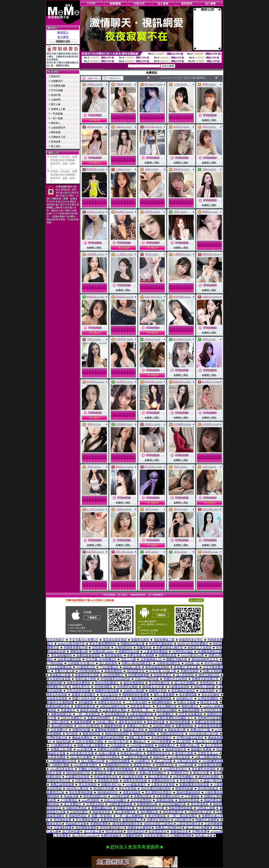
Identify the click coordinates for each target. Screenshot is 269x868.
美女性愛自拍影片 (112, 828)
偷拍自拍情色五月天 (205, 659)
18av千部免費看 (161, 742)
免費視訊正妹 (55, 792)
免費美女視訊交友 (110, 702)
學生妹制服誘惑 (61, 655)
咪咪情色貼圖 (184, 789)
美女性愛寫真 (157, 816)
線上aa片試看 (163, 761)
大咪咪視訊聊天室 (168, 663)
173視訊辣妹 (55, 663)
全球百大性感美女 (108, 757)
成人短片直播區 (185, 683)
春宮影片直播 (184, 753)
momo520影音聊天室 (71, 644)
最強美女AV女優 (153, 687)
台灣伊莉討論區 (183, 652)
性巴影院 (72, 734)
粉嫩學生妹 (144, 648)
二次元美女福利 (137, 702)
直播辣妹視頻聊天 (107, 730)
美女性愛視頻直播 (81, 792)
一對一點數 (57, 118)
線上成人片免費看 (198, 828)
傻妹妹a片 (140, 742)
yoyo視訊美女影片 (175, 769)
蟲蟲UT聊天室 (213, 781)
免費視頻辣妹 (184, 726)
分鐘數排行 (57, 81)
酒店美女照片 (142, 765)
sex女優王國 (85, 749)
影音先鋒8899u (189, 781)
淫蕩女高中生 (81, 687)
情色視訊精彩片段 (95, 796)
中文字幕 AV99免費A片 (101, 659)
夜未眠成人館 (103, 773)
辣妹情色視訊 (78, 816)
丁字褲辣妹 (192, 796)
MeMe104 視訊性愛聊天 (193, 644)
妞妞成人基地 (132, 667)
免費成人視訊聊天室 (169, 828)
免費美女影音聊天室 (205, 679)
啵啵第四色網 (113, 726)
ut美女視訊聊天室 (142, 714)
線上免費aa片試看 (93, 761)
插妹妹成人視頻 (133, 730)
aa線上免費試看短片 (208, 757)
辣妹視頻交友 (101, 812)
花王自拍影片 (56, 640)
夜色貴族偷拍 (114, 655)
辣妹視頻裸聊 (83, 722)
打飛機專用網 (131, 835)
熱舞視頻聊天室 (61, 714)
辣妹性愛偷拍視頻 (188, 792)
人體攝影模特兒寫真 (63, 761)
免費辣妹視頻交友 (163, 781)
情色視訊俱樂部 (167, 710)
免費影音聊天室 (85, 706)
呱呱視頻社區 (91, 734)
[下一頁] (183, 78)
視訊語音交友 (136, 671)
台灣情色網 (199, 832)
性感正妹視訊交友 (106, 777)
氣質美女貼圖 (89, 710)
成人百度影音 (213, 745)
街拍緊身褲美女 (89, 671)
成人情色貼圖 (71, 832)
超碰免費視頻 (113, 671)
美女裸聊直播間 (86, 820)
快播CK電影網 (212, 671)
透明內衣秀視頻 (189, 800)
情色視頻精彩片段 (78, 773)
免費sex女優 (134, 749)
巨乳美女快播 (101, 648)
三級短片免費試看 (137, 757)
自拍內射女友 (213, 710)
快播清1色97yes (111, 785)
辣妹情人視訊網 (204, 687)
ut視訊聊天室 (183, 820)
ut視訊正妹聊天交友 (113, 706)
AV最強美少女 (86, 667)
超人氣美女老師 (133, 777)
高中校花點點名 (208, 789)
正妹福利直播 (63, 828)
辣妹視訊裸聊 (191, 710)
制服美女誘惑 (140, 640)
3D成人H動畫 (107, 753)
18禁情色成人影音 (200, 812)
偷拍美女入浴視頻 (200, 648)
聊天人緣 (56, 104)
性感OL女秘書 (186, 702)
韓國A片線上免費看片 (92, 745)
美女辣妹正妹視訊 (183, 691)
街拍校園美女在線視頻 (115, 679)
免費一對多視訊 (102, 816)
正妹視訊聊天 (79, 812)
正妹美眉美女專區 (114, 710)
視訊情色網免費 (180, 722)
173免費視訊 (69, 800)
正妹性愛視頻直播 (210, 726)
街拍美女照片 (163, 675)
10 (178, 78)
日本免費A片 (59, 730)
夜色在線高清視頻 (157, 667)
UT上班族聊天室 (61, 667)
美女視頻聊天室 (115, 714)
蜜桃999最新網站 (144, 734)
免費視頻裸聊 (109, 820)
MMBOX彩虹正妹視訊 (158, 824)
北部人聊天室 (60, 722)
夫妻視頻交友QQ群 (152, 808)
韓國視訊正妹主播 (133, 644)
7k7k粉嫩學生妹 (212, 761)
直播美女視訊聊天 (83, 695)
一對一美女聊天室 (88, 714)
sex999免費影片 (114, 675)
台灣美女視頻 (95, 804)
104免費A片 (142, 761)
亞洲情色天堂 (180, 773)
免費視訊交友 (179, 832)
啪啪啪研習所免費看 (136, 695)
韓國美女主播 (126, 808)
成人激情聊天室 (125, 812)
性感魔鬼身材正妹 (209, 652)
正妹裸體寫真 (163, 698)
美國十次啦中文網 (84, 698)
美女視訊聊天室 (159, 683)
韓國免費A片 (167, 745)
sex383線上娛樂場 (142, 745)
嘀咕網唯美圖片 (162, 702)
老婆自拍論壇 (132, 792)
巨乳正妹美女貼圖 (79, 691)
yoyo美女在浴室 (180, 757)
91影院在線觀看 (120, 761)
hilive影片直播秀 (81, 757)
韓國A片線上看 (190, 745)
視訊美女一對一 (141, 710)
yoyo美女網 (186, 765)
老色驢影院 (86, 702)
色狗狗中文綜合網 (210, 718)
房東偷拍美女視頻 (87, 675)
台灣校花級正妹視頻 (190, 738)
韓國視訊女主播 (129, 652)
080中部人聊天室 (77, 789)
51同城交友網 (120, 796)
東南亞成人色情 (85, 679)
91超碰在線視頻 (179, 687)
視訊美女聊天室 (173, 812)
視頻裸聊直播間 (86, 828)
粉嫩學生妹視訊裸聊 (111, 738)
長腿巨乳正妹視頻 (175, 679)
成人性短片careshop (85, 835)
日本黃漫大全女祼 (82, 753)
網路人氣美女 (138, 738)
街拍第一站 (192, 663)
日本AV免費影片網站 (90, 742)
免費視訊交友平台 (159, 753)
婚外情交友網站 (209, 777)
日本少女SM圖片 (115, 800)
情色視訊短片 (136, 832)
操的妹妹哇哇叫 (108, 792)
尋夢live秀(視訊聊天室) (137, 663)
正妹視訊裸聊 (162, 726)
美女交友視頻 (127, 789)
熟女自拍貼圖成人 (107, 683)
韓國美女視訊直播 (107, 691)
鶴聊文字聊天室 (177, 659)
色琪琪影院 (207, 683)
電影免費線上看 (164, 640)
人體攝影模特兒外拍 (116, 765)
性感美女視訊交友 (59, 781)
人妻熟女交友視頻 (163, 785)
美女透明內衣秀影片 (158, 792)
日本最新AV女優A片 (81, 663)
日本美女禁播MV (156, 835)
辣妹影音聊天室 (176, 749)
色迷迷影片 (68, 710)
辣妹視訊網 (64, 742)
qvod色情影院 (91, 800)
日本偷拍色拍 (84, 781)
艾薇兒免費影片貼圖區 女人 (175, 718)
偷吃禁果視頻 (140, 698)
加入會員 (63, 37)
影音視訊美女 (158, 832)
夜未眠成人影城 (60, 675)
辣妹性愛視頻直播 (181, 808)
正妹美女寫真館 (57, 698)
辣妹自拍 (159, 757)
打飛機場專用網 (181, 835)
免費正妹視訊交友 (172, 734)
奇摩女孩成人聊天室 (170, 648)
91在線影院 (118, 745)
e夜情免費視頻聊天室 (126, 824)
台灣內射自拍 (123, 648)
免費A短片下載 (200, 730)
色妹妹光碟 (71, 796)
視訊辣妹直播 (62, 820)
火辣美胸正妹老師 (210, 765)
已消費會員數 (58, 86)
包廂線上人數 (58, 109)
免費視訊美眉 (167, 655)
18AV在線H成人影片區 (204, 734)
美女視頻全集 (156, 722)
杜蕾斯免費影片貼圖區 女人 (134, 718)
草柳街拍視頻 (189, 671)
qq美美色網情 (57, 757)
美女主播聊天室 (166, 706)
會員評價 (56, 95)
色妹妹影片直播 (76, 824)
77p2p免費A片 (109, 667)
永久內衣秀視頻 (141, 800)
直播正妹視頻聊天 (99, 718)
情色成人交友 (204, 835)
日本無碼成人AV (151, 659)
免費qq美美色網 (148, 769)
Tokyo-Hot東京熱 (89, 726)
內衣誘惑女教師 (127, 687)
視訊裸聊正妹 (149, 812)
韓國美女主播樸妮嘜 (60, 702)
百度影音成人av (208, 753)
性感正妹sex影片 (131, 753)
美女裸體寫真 (188, 695)
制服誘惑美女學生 (191, 640)
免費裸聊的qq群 (147, 804)
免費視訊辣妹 (165, 800)
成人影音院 (184, 742)
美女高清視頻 (200, 804)
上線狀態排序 (58, 128)
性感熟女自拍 (165, 765)
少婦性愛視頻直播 (120, 804)
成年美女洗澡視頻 (130, 722)
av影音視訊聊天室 (189, 824)
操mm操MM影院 (62, 726)
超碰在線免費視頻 (79, 683)
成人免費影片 (73, 804)
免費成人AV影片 (137, 726)
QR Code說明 (196, 600)
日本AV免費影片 (72, 718)
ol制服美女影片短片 (113, 698)
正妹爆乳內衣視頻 (77, 777)
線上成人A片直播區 (209, 742)
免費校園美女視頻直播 (194, 785)
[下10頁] (192, 78)
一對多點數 (57, 114)
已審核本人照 (58, 137)
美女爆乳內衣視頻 (204, 769)
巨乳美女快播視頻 (191, 714)
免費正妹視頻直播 (62, 785)
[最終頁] (201, 78)
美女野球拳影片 (161, 738)
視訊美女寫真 (114, 832)
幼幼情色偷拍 (126, 773)
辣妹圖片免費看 (201, 749)
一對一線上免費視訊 (130, 816)
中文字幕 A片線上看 (163, 671)
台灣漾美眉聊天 (208, 698)
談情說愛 (56, 142)
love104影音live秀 (192, 655)
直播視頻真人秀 (133, 820)
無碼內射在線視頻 (117, 734)
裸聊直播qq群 (79, 652)
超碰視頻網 (55, 683)
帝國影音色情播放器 (120, 769)
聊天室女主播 (209, 702)
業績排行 (56, 76)
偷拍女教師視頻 (134, 683)
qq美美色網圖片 (184, 777)
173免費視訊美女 (62, 745)
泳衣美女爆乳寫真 (69, 659)
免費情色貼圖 (81, 730)
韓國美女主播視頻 (139, 828)
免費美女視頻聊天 (159, 820)
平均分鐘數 (57, 90)
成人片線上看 (93, 832)
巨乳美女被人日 (141, 706)
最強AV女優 (201, 773)
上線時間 (56, 100)
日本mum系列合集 (147, 679)
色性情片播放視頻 (161, 644)
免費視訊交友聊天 (109, 749)
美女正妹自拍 (109, 695)
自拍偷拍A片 (185, 698)
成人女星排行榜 (158, 777)
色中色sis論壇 (213, 663)
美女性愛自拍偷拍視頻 (156, 789)
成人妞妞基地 (108, 663)
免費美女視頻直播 (135, 781)
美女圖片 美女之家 (186, 667)
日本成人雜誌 (105, 722)
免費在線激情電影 (88, 655)
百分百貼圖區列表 (174, 804)
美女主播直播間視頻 (103, 644)
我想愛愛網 (156, 730)
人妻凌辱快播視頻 (156, 652)
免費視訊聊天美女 (58, 706)
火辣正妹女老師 (187, 761)
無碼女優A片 (190, 706)
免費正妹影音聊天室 (208, 722)
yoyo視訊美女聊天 (86, 765)
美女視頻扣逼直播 (59, 679)
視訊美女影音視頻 (115, 640)
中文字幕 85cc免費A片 (84, 640)
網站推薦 (56, 132)
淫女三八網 (128, 659)
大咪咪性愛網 (60, 765)
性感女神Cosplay (103, 652)
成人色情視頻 (185, 675)
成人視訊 (56, 146)
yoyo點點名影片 (136, 785)
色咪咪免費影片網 (76, 648)
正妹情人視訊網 (134, 691)
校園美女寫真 (158, 691)
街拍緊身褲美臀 (139, 675)
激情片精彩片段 (209, 675)
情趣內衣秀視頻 (76, 808)
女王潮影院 (153, 749)
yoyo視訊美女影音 (62, 769)
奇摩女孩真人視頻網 (141, 655)
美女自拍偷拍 (210, 695)
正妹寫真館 (207, 691)
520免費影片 (166, 714)
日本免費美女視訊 (168, 796)
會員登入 (63, 32)
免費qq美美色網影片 (153, 773)
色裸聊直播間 (99, 824)
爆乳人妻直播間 (164, 695)
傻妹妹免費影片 (82, 738)
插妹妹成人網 (177, 730)
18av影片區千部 (118, 742)
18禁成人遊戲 (206, 808)
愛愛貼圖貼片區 (102, 808)
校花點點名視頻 (108, 781)
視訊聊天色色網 (104, 789)
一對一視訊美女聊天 (184, 816)
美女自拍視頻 (88, 785)
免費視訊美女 (143, 796)
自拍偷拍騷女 (103, 687)
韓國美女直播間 (206, 820)
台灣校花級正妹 (57, 738)
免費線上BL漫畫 (61, 749)
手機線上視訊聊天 (90, 769)
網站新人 (56, 123)
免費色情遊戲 (110, 835)
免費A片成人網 (65, 671)
